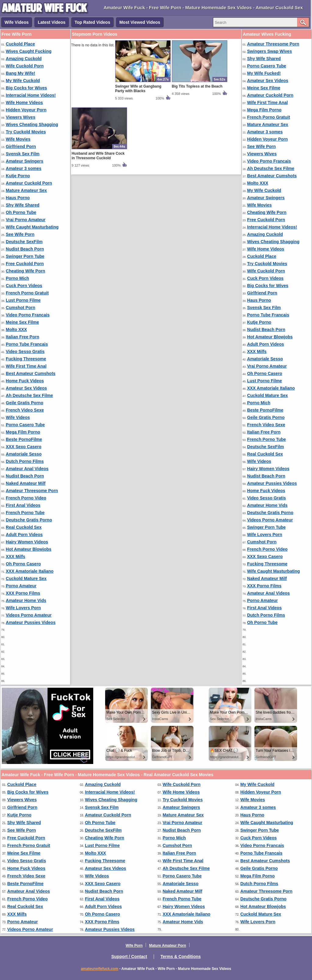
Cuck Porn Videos (24, 286)
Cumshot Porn (20, 308)
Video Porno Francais (28, 315)
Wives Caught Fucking (29, 51)
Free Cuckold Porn (25, 264)
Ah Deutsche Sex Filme (29, 395)
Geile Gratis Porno (25, 403)
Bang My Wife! (20, 73)
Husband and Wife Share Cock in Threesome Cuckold (98, 156)
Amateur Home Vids (26, 600)
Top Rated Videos (92, 22)
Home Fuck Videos (25, 381)
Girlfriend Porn (21, 146)
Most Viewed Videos (140, 22)
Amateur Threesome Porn (32, 491)
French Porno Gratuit (27, 293)
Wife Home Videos (24, 103)
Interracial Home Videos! (31, 95)
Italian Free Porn (23, 337)
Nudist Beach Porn (25, 249)
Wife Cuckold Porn (25, 66)
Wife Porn (134, 946)
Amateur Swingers (25, 161)
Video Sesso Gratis (25, 351)
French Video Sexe (25, 410)
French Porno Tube (25, 513)
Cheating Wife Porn (25, 271)
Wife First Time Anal (26, 366)
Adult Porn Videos (24, 535)
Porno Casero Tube (25, 425)
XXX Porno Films (23, 593)
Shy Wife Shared (23, 205)
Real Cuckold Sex (24, 527)
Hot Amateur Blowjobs (29, 549)
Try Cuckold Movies (26, 132)
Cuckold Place (20, 44)
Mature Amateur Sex (26, 190)
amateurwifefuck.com (99, 969)
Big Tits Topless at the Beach (197, 86)
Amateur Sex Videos (26, 388)
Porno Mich (17, 278)
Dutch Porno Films (25, 461)
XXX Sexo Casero (24, 447)
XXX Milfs (16, 557)
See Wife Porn (20, 234)
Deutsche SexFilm (24, 242)
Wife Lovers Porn (23, 608)
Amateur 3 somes (24, 168)
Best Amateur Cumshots (31, 373)
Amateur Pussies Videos (31, 622)
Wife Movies (18, 139)
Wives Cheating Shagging (32, 124)
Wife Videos (17, 22)
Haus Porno (18, 198)
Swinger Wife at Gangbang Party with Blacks (138, 89)
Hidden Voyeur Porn (26, 110)
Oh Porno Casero (23, 564)
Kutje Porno (18, 176)
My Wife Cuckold (23, 81)
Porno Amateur (21, 586)
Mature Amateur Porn (168, 946)
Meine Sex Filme (22, 322)
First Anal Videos (23, 505)
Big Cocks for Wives (26, 88)
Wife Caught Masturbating (32, 227)
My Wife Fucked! (264, 73)
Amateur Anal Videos (27, 469)
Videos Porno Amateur (29, 615)
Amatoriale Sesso (24, 454)
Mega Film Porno (23, 432)
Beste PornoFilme (24, 439)
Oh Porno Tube (21, 212)
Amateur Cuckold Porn (29, 183)
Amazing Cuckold (24, 59)
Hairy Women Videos (27, 542)
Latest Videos (52, 22)
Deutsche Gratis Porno (29, 520)
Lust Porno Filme (23, 300)
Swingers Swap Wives (269, 51)
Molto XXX (16, 330)
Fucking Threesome (26, 359)
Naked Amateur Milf (26, 483)
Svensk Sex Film (23, 154)
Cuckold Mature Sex (26, 578)
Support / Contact (129, 957)
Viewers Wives (21, 117)
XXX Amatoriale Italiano (30, 571)
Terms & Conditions (181, 957)
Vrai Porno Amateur (26, 220)
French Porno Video (26, 498)
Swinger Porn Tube (25, 256)
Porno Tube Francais (27, 344)
